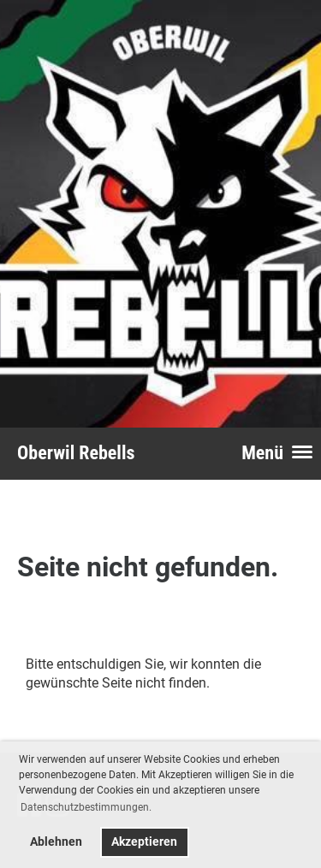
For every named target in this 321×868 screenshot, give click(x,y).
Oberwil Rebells (76, 453)
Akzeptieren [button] (144, 842)
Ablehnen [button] (56, 842)
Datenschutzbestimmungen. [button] (86, 807)
